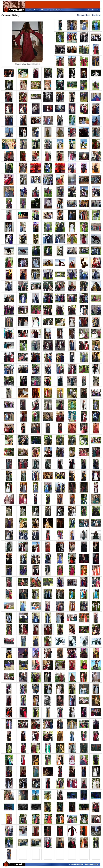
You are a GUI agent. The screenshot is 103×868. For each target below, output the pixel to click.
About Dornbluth (92, 864)
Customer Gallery (76, 864)
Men (43, 10)
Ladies (37, 10)
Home (30, 10)
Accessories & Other (54, 10)
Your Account (93, 10)
